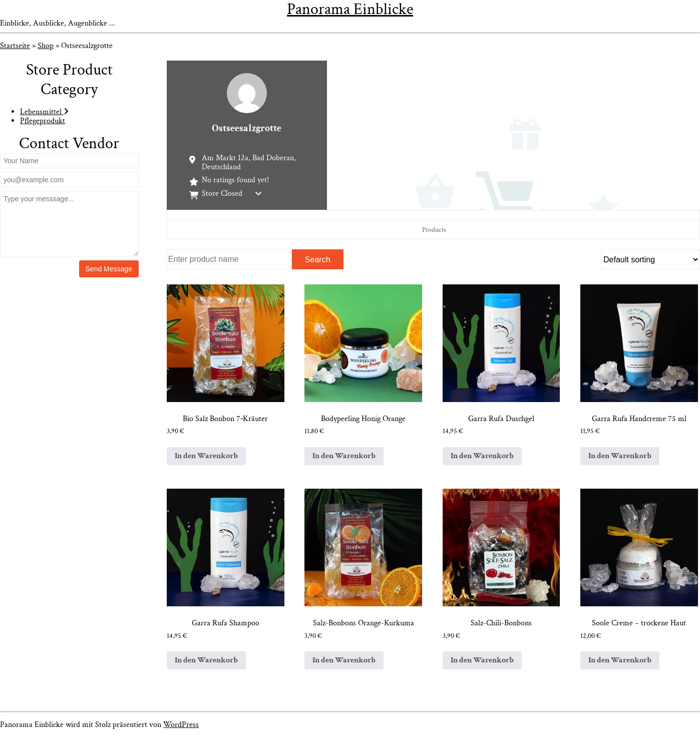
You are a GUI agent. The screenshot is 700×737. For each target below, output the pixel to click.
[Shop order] (650, 259)
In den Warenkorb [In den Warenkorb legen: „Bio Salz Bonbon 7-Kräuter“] (206, 456)
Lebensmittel (44, 112)
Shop (46, 46)
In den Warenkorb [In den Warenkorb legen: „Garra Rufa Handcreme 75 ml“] (620, 456)
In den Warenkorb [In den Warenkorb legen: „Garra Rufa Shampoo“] (206, 660)
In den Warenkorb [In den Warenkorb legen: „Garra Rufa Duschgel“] (482, 456)
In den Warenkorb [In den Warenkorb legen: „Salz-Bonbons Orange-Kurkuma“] (344, 660)
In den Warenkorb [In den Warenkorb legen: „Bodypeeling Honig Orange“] (344, 456)
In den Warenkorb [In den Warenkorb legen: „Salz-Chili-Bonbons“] (482, 660)
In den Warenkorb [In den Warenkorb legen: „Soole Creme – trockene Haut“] (620, 660)
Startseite (15, 46)
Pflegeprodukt (43, 121)
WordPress (181, 725)
